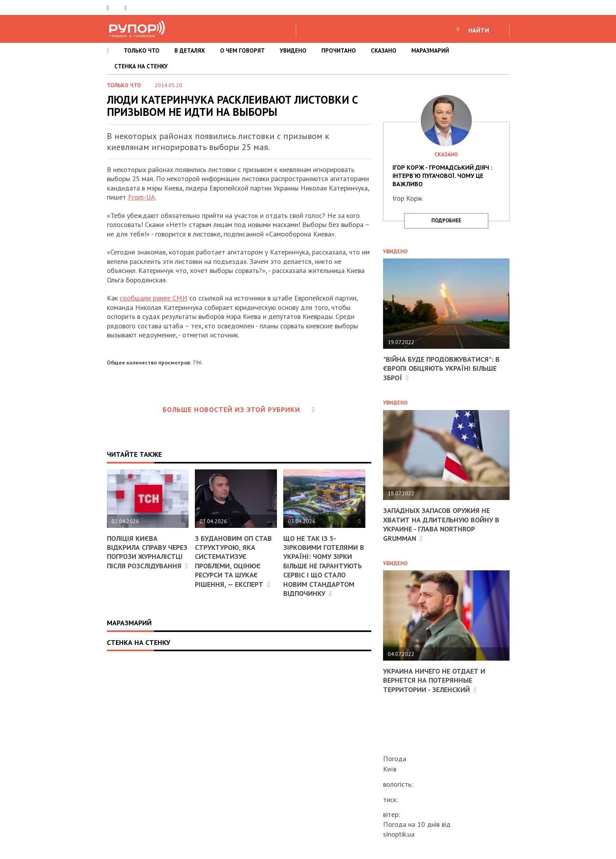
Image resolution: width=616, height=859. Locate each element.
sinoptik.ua (399, 834)
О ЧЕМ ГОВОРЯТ (242, 50)
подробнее (446, 221)
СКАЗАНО (384, 50)
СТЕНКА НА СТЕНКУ (141, 66)
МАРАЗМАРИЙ (430, 50)
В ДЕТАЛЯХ (190, 50)
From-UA (142, 197)
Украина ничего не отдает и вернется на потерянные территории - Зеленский (434, 680)
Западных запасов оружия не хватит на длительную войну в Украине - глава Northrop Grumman (441, 524)
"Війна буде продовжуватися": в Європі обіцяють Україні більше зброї (441, 368)
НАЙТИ (479, 30)
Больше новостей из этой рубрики (239, 409)
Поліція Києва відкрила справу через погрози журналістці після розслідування (147, 552)
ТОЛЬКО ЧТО (142, 50)
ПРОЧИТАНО (339, 50)
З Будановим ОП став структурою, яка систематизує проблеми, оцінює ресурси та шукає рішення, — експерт (233, 561)
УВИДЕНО (293, 50)
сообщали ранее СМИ (154, 298)
